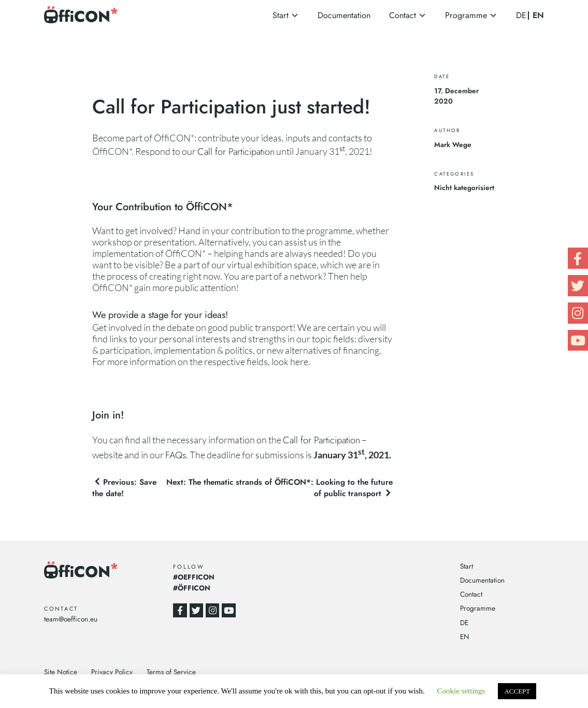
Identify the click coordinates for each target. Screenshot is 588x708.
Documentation (344, 15)
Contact (403, 15)
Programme (466, 15)
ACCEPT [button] (517, 691)
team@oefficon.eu (71, 619)
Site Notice (61, 672)
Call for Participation (236, 151)
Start (281, 15)
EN (538, 16)
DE (521, 15)
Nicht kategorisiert (464, 187)
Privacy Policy (112, 672)
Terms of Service (171, 672)
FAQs (176, 455)
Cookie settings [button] (461, 691)
